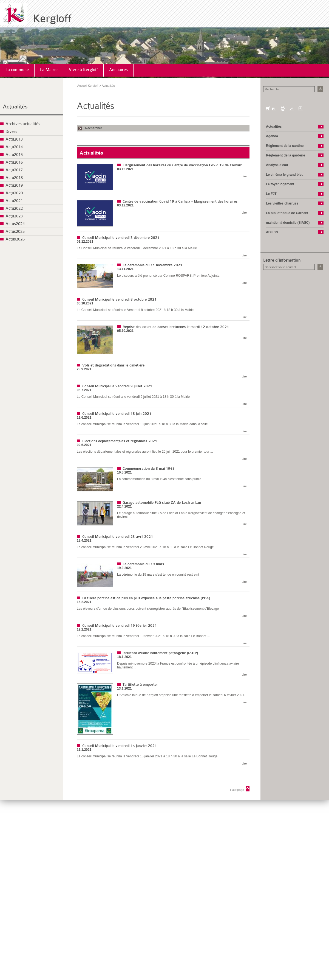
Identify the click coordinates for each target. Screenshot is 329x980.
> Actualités (107, 86)
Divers (11, 132)
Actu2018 (14, 178)
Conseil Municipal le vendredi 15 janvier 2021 (120, 746)
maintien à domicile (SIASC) (288, 223)
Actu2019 (14, 185)
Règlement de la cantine (285, 146)
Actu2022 (14, 208)
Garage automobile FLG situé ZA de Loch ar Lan (162, 502)
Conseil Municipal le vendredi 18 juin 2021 (117, 414)
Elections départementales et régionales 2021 (120, 441)
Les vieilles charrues (282, 203)
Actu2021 (14, 201)
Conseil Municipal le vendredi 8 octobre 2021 (119, 299)
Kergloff (52, 19)
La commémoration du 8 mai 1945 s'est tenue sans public (159, 479)
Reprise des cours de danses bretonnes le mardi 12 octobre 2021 (176, 327)
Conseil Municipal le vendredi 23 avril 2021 (118, 537)
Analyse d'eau (277, 165)
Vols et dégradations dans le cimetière (113, 365)
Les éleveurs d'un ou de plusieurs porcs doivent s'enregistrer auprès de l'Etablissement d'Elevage (148, 609)
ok (320, 89)
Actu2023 (14, 216)
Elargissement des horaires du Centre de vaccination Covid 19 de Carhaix (182, 165)
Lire (244, 176)
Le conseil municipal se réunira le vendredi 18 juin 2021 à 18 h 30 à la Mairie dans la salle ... (144, 424)
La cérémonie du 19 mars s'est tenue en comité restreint (158, 575)
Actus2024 (15, 224)
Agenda (272, 136)
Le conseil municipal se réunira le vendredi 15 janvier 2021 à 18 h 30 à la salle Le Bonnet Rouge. (148, 756)
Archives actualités (23, 124)
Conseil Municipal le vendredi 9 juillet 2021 (117, 386)
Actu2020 (14, 193)
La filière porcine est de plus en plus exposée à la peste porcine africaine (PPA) (146, 598)
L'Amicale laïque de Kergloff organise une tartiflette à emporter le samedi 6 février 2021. (181, 695)
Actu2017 (14, 170)
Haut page (237, 790)
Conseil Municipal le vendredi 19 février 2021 (120, 625)
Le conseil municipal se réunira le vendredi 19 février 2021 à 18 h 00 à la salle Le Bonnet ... (143, 636)
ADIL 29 (272, 232)
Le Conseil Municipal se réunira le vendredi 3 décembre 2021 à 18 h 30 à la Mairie (137, 248)
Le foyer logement (280, 184)
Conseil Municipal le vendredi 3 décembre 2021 (121, 238)
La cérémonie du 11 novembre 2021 (152, 265)
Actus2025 (15, 232)
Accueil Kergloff (88, 86)
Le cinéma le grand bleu (285, 175)
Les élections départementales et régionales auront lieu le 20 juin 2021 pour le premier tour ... (145, 452)
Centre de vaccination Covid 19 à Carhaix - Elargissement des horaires (180, 201)
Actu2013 (14, 139)
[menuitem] (17, 70)
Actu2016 (14, 162)
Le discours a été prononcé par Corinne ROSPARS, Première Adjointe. (169, 276)
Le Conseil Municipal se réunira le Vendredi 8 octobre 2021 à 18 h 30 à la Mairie (135, 310)
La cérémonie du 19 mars (143, 564)
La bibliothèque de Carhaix (287, 213)
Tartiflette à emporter (140, 684)
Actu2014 (14, 147)
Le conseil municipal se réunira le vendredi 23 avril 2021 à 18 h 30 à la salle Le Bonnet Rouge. (146, 547)
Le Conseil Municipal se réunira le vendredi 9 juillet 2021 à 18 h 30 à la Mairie (133, 397)
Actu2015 (14, 155)
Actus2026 (15, 239)
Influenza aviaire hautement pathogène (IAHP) (160, 653)
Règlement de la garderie (286, 155)
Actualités (15, 107)
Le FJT (271, 194)
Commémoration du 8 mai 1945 (149, 468)
